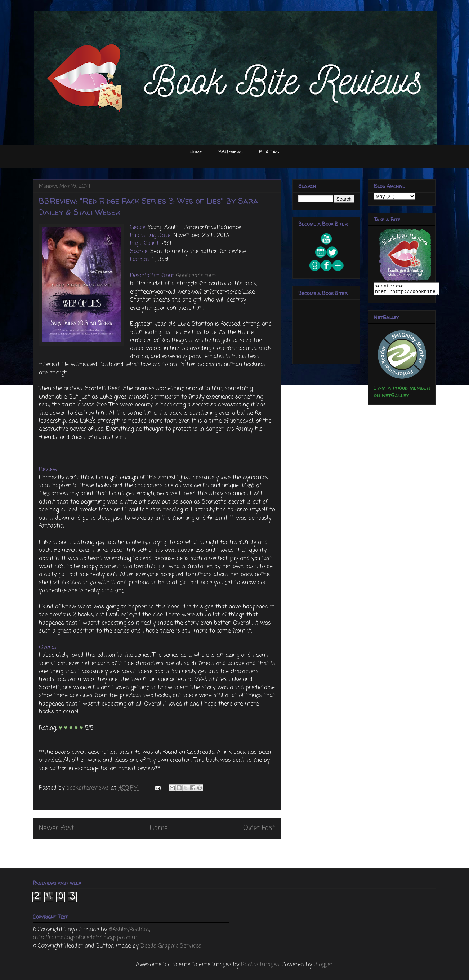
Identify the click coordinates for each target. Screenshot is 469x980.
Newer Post (56, 828)
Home (196, 151)
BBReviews (231, 151)
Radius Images (260, 965)
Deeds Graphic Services (171, 946)
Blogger (323, 965)
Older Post (259, 828)
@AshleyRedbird (129, 930)
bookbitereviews (88, 788)
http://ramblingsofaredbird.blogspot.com (85, 938)
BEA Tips (269, 151)
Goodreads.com (196, 276)
